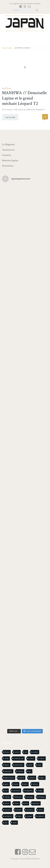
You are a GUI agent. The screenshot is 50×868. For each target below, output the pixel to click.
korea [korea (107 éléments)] (16, 784)
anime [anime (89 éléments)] (17, 752)
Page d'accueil (7, 48)
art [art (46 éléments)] (26, 752)
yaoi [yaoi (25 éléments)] (6, 823)
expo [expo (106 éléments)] (40, 765)
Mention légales (10, 160)
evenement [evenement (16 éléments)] (19, 765)
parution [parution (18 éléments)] (36, 803)
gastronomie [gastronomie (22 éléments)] (9, 778)
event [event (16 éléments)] (30, 765)
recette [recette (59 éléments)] (19, 810)
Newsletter (8, 166)
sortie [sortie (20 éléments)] (41, 810)
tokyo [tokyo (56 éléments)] (19, 816)
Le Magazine (8, 144)
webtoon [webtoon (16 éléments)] (40, 816)
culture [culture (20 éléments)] (42, 758)
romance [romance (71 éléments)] (30, 810)
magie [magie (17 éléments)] (40, 791)
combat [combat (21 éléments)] (35, 752)
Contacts (6, 155)
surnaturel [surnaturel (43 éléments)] (8, 816)
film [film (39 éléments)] (30, 771)
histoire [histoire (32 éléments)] (32, 778)
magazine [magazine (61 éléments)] (29, 791)
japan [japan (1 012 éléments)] (42, 778)
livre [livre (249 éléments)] (6, 791)
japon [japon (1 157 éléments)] (6, 784)
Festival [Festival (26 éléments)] (20, 771)
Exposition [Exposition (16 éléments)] (8, 771)
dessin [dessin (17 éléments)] (7, 765)
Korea (8, 88)
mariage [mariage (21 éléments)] (30, 797)
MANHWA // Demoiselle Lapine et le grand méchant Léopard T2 (24, 98)
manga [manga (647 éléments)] (7, 797)
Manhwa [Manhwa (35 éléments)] (18, 797)
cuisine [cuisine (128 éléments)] (31, 758)
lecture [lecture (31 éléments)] (35, 784)
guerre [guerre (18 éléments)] (22, 778)
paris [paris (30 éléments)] (26, 803)
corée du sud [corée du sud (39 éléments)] (19, 758)
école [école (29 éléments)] (15, 823)
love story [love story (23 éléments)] (16, 791)
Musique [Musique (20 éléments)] (41, 797)
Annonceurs (8, 150)
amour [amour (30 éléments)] (7, 752)
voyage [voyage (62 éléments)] (29, 816)
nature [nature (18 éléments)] (7, 803)
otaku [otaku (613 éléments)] (17, 803)
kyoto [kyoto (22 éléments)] (25, 784)
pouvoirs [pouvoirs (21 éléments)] (8, 810)
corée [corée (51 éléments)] (6, 758)
